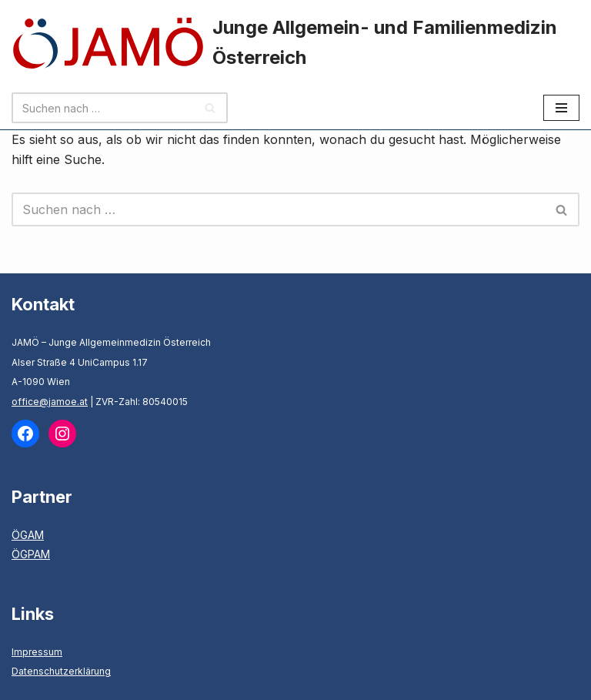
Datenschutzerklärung (61, 671)
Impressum (37, 652)
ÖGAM (28, 535)
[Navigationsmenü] (561, 108)
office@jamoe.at (50, 402)
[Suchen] (102, 108)
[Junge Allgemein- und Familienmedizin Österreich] (295, 43)
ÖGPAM (31, 554)
